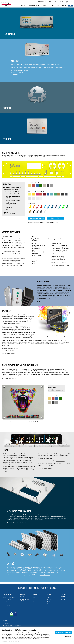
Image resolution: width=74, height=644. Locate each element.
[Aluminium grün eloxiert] (41, 186)
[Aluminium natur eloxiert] (52, 186)
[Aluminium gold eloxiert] (30, 186)
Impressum (36, 602)
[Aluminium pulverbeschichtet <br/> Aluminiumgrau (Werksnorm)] (30, 198)
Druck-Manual (14, 351)
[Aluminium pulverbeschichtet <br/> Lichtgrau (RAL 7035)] (34, 198)
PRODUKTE (23, 6)
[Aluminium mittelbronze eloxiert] (44, 186)
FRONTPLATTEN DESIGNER (34, 6)
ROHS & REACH (55, 218)
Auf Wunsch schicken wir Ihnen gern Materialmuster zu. (43, 223)
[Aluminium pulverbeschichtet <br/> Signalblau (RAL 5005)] (48, 194)
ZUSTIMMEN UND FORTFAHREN (63, 632)
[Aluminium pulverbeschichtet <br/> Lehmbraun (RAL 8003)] (59, 194)
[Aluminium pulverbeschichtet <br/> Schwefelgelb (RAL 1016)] (30, 194)
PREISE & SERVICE (55, 6)
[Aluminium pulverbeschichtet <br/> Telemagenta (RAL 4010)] (37, 194)
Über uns (61, 2)
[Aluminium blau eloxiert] (37, 186)
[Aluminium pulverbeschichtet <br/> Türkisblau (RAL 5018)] (52, 194)
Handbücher (50, 602)
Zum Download (23, 604)
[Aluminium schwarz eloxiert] (48, 186)
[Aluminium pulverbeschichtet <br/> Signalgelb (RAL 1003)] (34, 194)
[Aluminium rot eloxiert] (34, 186)
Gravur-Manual (60, 461)
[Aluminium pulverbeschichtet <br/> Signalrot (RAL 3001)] (41, 194)
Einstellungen (68, 636)
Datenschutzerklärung (13, 641)
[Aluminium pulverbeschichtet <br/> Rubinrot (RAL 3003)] (44, 194)
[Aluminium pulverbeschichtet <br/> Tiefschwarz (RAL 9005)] (62, 194)
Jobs (55, 2)
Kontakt (13, 354)
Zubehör (15, 74)
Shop (50, 2)
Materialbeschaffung (64, 265)
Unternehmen (36, 598)
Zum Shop (63, 599)
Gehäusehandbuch (45, 575)
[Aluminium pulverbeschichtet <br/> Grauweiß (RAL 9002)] (37, 198)
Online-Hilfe (62, 262)
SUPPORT (64, 6)
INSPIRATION (45, 6)
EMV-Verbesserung (18, 72)
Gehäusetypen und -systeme (21, 71)
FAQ (48, 598)
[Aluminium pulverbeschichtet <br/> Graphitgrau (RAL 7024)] (66, 194)
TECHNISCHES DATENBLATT (37, 218)
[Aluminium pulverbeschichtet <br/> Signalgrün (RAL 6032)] (55, 194)
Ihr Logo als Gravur (48, 465)
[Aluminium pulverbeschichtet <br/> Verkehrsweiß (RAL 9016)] (41, 198)
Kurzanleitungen (51, 604)
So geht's (40, 301)
